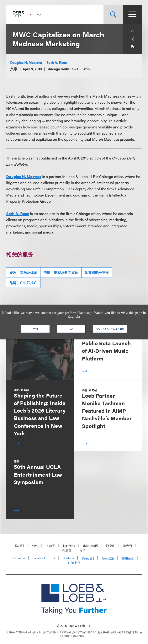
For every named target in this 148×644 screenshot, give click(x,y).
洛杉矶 (20, 546)
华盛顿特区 (91, 546)
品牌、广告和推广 (23, 283)
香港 (82, 550)
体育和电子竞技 (97, 272)
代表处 (67, 550)
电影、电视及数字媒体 (61, 272)
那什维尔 (69, 546)
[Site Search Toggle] (113, 14)
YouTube (68, 558)
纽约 (35, 546)
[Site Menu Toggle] (132, 14)
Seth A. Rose (57, 62)
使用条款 (128, 558)
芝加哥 (50, 546)
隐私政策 (108, 558)
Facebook (39, 558)
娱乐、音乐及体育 (23, 272)
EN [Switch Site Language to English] (31, 15)
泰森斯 (128, 546)
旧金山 (111, 546)
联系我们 (88, 558)
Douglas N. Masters (26, 62)
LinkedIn (19, 558)
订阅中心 (74, 563)
